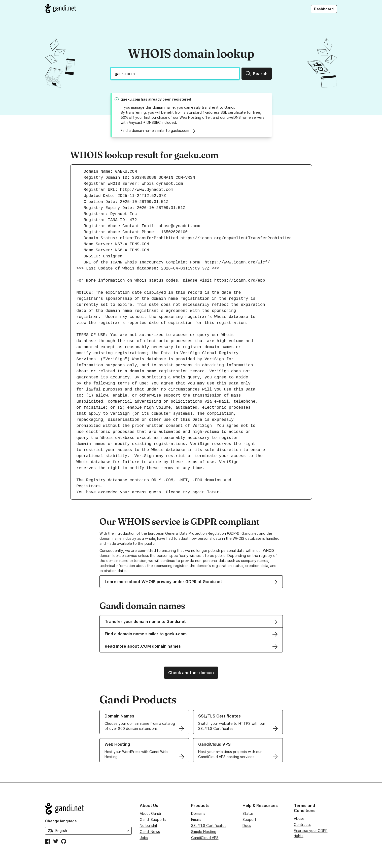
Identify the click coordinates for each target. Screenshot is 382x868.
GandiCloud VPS (205, 838)
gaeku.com (130, 99)
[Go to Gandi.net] (61, 9)
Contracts (302, 825)
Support (249, 819)
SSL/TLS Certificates (209, 826)
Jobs (144, 838)
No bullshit (149, 826)
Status (248, 813)
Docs (247, 826)
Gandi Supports (153, 819)
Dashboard (324, 9)
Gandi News (150, 832)
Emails (196, 819)
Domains (198, 813)
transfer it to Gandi (218, 107)
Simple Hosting (204, 832)
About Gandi (150, 813)
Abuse (299, 818)
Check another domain (191, 673)
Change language (61, 821)
